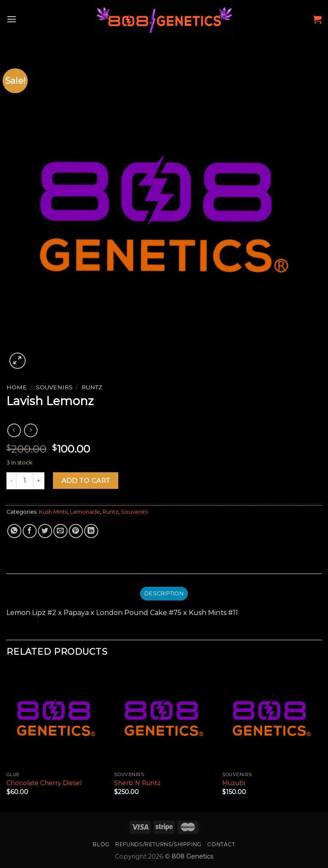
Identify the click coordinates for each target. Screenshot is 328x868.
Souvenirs (54, 387)
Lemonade (85, 512)
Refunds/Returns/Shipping (158, 844)
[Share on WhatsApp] (14, 531)
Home (17, 387)
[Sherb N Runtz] (164, 717)
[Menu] (12, 19)
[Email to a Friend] (60, 531)
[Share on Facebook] (30, 531)
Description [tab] (164, 593)
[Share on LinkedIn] (91, 531)
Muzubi (234, 783)
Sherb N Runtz (137, 783)
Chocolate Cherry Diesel (44, 783)
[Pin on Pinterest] (76, 531)
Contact (221, 844)
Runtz (92, 387)
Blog (101, 844)
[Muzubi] (272, 717)
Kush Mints (53, 512)
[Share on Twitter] (45, 531)
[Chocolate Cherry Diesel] (56, 717)
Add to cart (86, 481)
